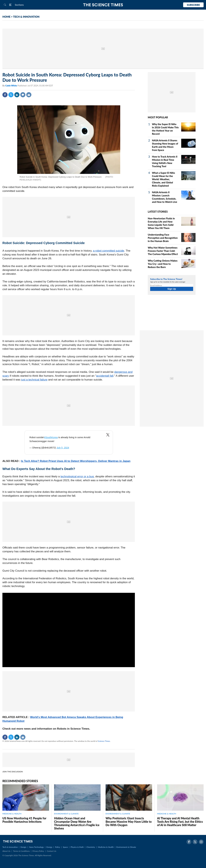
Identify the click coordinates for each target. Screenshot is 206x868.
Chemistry (91, 847)
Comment (23, 95)
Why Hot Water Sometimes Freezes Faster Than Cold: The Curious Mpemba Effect (163, 251)
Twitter (11, 95)
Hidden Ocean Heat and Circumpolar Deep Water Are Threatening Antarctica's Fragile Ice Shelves (77, 823)
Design (23, 847)
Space (65, 847)
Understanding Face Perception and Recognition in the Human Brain (163, 238)
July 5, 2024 (63, 448)
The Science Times (103, 5)
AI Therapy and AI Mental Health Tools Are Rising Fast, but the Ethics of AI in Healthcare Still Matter (180, 822)
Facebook (5, 95)
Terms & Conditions (21, 851)
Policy (58, 847)
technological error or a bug (77, 476)
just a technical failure (34, 380)
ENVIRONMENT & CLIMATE (66, 814)
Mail (29, 95)
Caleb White (11, 86)
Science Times (104, 741)
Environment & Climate (126, 847)
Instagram (201, 842)
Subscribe (193, 5)
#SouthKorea (51, 437)
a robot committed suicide (109, 251)
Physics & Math (77, 847)
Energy (49, 847)
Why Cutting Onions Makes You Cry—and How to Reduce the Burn (163, 264)
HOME (6, 17)
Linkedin (17, 95)
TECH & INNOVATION (26, 17)
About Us (6, 851)
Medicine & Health (106, 847)
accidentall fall (105, 376)
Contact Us (51, 851)
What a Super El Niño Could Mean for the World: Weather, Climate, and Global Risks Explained (163, 179)
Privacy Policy (38, 851)
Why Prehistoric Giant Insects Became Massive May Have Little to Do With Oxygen (129, 822)
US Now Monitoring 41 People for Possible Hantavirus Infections (24, 820)
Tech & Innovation (10, 847)
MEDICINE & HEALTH (12, 814)
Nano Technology (36, 847)
